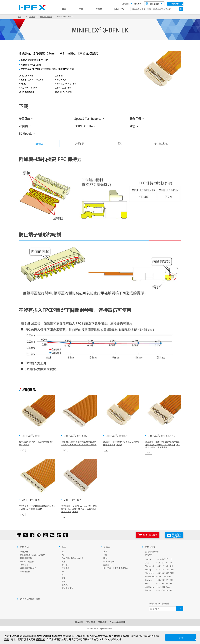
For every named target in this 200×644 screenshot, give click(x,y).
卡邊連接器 (25, 571)
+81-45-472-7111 (164, 558)
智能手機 (66, 567)
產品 (64, 9)
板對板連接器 (26, 557)
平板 (64, 581)
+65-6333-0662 (163, 586)
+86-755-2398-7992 (165, 572)
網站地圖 (138, 3)
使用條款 (102, 621)
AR (63, 574)
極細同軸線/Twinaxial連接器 (32, 554)
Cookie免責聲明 (117, 621)
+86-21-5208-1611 (165, 565)
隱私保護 (91, 621)
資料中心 (66, 564)
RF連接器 (24, 551)
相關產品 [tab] (39, 143)
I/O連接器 (24, 564)
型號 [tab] (120, 143)
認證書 (107, 564)
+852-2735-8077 (164, 576)
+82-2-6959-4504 (164, 583)
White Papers (109, 561)
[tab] (80, 143)
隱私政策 (42, 639)
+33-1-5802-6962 (164, 590)
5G (63, 551)
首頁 (20, 17)
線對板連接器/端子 (28, 567)
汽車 (64, 561)
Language (152, 4)
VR (63, 571)
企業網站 (126, 3)
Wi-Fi (64, 554)
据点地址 (149, 554)
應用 (81, 9)
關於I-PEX (119, 9)
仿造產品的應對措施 (30, 598)
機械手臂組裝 (67, 587)
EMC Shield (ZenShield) (72, 557)
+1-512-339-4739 (164, 562)
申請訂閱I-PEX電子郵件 (159, 603)
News (106, 557)
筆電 (64, 577)
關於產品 (32, 17)
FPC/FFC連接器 (46, 17)
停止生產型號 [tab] (161, 143)
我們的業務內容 (152, 551)
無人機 (65, 584)
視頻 (105, 554)
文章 (105, 551)
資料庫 (99, 9)
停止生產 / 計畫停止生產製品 (116, 567)
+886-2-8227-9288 (165, 579)
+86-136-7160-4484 (165, 569)
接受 (179, 637)
